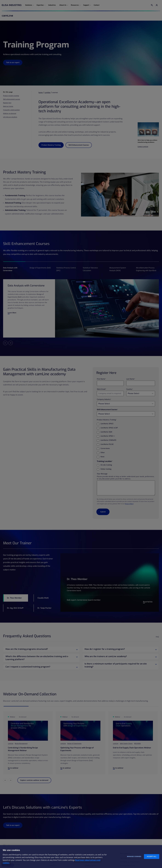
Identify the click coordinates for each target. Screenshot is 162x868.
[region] (81, 857)
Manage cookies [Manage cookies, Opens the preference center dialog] (134, 856)
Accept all (152, 856)
